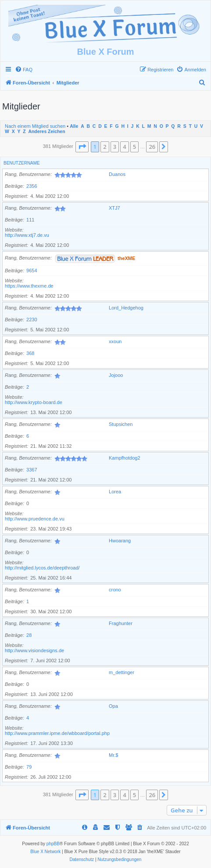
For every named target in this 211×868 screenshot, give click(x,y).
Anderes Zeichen (46, 132)
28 (29, 635)
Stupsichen (121, 424)
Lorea (115, 492)
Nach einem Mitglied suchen (35, 126)
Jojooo (116, 375)
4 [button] (124, 147)
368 (30, 353)
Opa (113, 706)
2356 (32, 186)
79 (29, 767)
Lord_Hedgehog (126, 308)
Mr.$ (113, 755)
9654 (32, 271)
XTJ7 (114, 208)
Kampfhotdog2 (125, 458)
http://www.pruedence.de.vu (35, 519)
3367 (32, 470)
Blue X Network (45, 852)
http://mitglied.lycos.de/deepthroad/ (42, 568)
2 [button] (105, 147)
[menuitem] (24, 70)
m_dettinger (122, 672)
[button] (82, 147)
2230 (32, 320)
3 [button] (115, 147)
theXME (126, 258)
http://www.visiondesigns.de (34, 650)
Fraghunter (121, 623)
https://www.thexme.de (29, 286)
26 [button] (152, 147)
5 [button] (134, 147)
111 (30, 220)
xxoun (115, 341)
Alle (74, 126)
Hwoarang (120, 541)
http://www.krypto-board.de (34, 402)
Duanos (117, 174)
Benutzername (22, 163)
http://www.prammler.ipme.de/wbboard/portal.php (57, 733)
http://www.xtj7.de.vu (27, 235)
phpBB (53, 844)
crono (115, 590)
